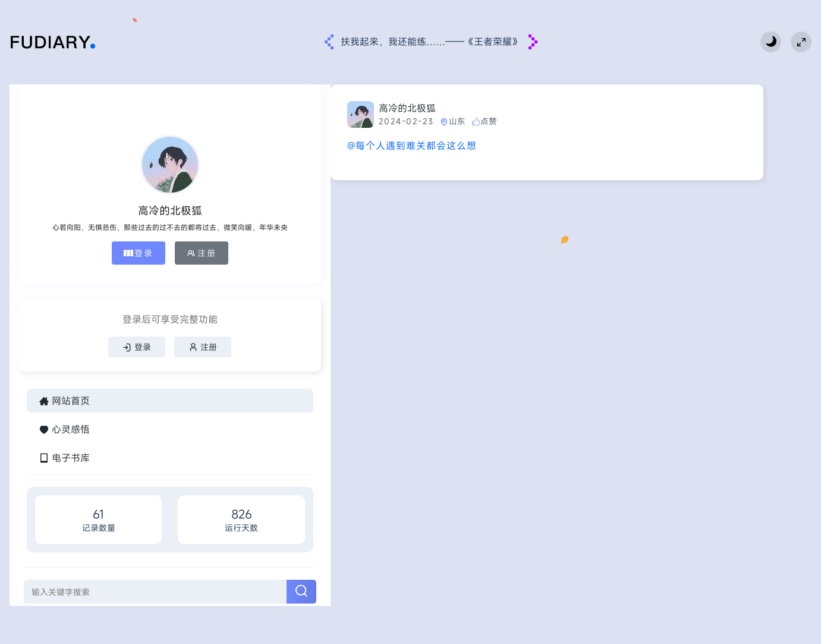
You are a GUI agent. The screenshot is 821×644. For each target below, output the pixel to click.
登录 (63, 263)
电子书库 (64, 482)
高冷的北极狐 (270, 108)
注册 (126, 263)
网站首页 (64, 425)
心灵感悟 (64, 453)
